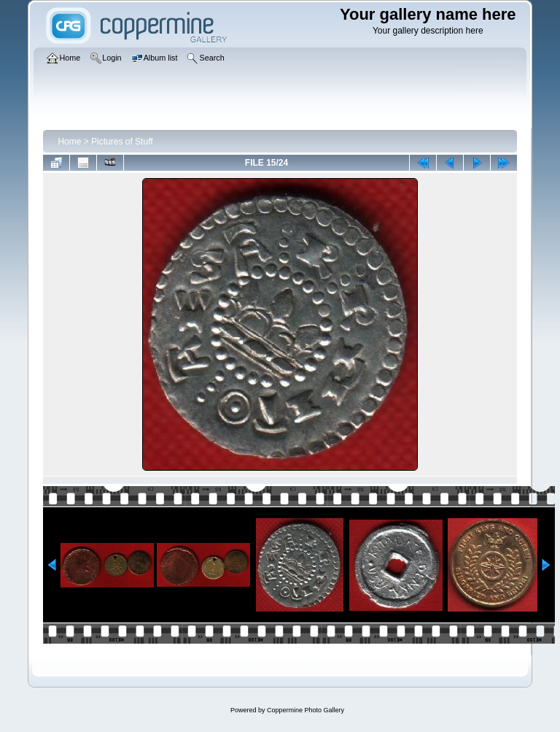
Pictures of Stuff (122, 142)
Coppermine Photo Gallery (306, 710)
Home (69, 142)
